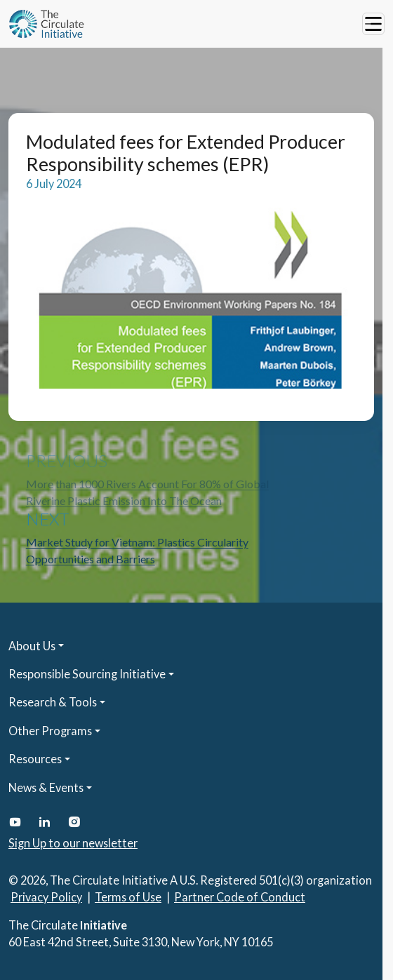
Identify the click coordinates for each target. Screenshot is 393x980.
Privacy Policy (46, 897)
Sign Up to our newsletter (73, 843)
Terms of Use (128, 897)
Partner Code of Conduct (240, 897)
